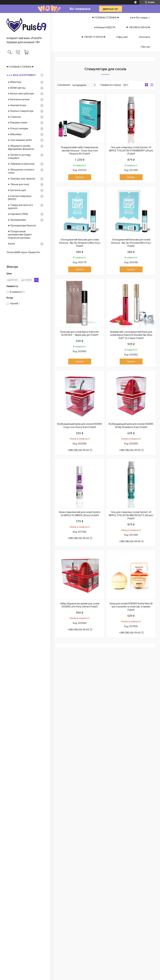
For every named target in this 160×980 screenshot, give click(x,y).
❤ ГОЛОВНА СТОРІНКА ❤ (20, 67)
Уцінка (11, 244)
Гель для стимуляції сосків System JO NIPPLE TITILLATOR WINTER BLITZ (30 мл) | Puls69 (131, 515)
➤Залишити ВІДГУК (105, 27)
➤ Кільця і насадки (18, 128)
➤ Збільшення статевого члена (21, 171)
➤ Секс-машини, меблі (20, 140)
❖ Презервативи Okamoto (22, 226)
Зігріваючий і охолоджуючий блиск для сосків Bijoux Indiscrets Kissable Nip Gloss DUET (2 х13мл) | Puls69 (131, 335)
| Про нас (145, 47)
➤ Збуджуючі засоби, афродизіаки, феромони (21, 147)
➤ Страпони (14, 117)
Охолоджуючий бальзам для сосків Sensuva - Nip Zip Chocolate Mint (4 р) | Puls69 (131, 243)
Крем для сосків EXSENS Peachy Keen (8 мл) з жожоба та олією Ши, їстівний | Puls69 (131, 607)
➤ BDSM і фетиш (17, 88)
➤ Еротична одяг (17, 190)
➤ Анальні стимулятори (21, 111)
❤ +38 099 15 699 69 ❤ (93, 37)
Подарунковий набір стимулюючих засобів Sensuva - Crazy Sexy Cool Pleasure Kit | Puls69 (80, 151)
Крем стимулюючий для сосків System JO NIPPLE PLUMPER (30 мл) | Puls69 (80, 514)
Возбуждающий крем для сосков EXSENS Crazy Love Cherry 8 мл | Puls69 (80, 426)
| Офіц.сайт (122, 37)
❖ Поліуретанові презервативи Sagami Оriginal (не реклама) (20, 235)
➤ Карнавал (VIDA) (18, 214)
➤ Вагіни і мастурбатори (21, 94)
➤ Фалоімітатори (17, 105)
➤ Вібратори (15, 82)
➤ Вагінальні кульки (19, 99)
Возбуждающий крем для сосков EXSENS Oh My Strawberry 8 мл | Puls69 (131, 426)
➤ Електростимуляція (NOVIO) (20, 198)
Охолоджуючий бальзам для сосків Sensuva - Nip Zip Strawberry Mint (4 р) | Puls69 (80, 243)
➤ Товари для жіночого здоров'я (20, 207)
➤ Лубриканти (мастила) (21, 164)
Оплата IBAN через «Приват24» (23, 252)
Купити (80, 177)
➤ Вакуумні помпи (18, 123)
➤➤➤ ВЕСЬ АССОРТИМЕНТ (21, 75)
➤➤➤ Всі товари (139, 18)
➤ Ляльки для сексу (19, 184)
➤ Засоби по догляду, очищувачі (19, 156)
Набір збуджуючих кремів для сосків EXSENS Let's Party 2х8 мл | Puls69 (80, 605)
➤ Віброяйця (15, 134)
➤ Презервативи (17, 220)
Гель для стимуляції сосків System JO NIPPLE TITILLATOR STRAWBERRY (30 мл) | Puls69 (131, 151)
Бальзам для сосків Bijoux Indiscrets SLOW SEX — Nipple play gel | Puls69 (80, 333)
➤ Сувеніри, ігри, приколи (21, 179)
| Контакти (144, 37)
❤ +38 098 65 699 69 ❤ (138, 27)
